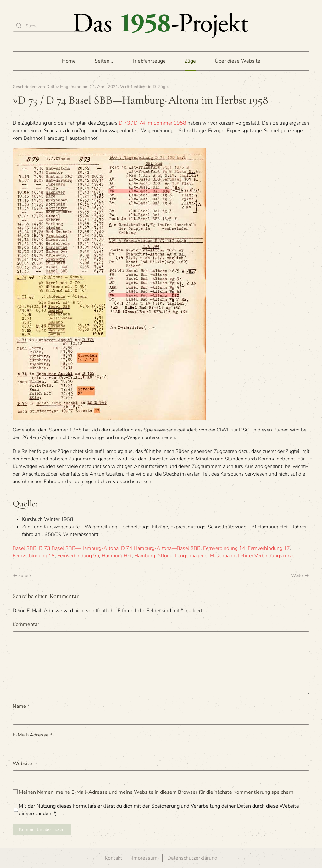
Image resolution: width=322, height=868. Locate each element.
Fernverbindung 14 (224, 548)
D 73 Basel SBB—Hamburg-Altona (79, 548)
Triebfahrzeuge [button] (149, 61)
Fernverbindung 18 (34, 556)
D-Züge (160, 87)
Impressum (145, 858)
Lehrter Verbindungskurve (266, 556)
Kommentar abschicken (42, 829)
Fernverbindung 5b (78, 556)
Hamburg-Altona (153, 556)
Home (69, 61)
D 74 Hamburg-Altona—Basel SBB (161, 548)
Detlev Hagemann (64, 87)
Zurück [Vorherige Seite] (22, 575)
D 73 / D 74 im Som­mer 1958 (153, 123)
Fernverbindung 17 (269, 548)
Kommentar (26, 624)
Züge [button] (190, 61)
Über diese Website (238, 61)
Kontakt (114, 858)
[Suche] (50, 26)
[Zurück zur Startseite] (161, 26)
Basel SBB (25, 548)
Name (21, 706)
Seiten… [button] (104, 61)
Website (22, 764)
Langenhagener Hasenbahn (205, 556)
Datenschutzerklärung (192, 858)
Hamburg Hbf (117, 556)
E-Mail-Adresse (32, 735)
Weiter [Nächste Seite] (300, 575)
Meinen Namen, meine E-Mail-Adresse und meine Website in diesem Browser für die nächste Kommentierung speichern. (154, 792)
